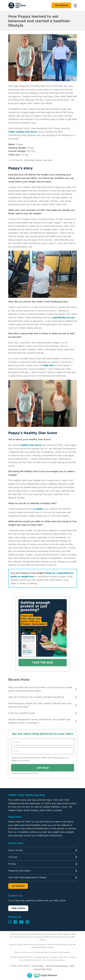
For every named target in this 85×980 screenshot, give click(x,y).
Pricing (12, 864)
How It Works (15, 850)
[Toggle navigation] (75, 5)
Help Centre (18, 908)
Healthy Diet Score (31, 445)
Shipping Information (19, 871)
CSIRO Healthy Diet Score (23, 132)
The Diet (13, 857)
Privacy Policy (38, 966)
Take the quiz (43, 663)
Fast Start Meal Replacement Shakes (27, 877)
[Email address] (43, 751)
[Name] (43, 742)
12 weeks (38, 509)
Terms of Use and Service (57, 966)
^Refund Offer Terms (42, 969)
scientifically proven (63, 317)
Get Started (61, 5)
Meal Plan (48, 365)
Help (72, 966)
